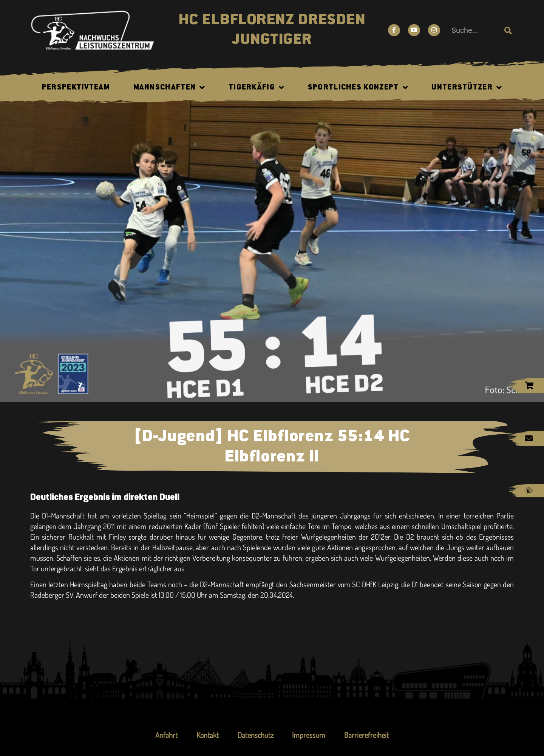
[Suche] (508, 30)
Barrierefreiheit (367, 735)
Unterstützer (467, 88)
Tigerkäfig (257, 88)
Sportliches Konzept (358, 88)
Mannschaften (169, 88)
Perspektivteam (76, 88)
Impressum (309, 735)
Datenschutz (256, 735)
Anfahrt (166, 735)
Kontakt (208, 735)
